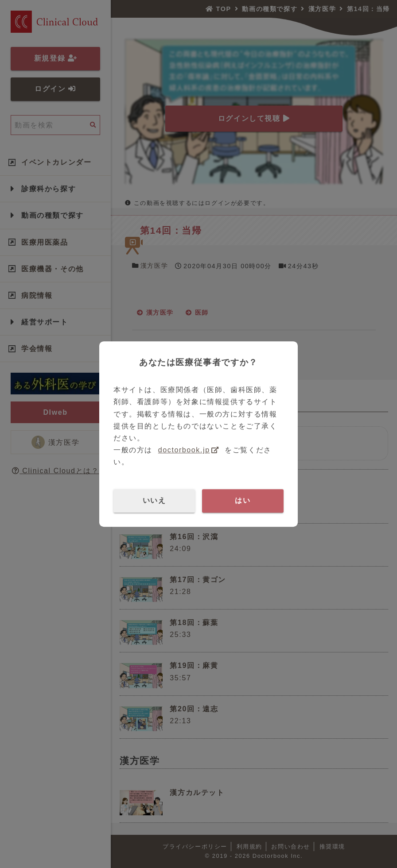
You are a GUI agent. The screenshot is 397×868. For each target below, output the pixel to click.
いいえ (154, 501)
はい (243, 501)
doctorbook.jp (184, 450)
